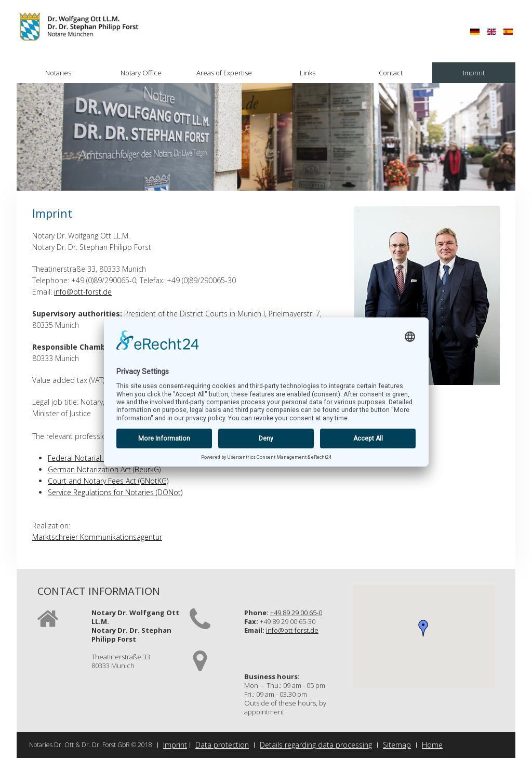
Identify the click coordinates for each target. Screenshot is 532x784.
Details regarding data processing (316, 745)
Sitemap (397, 745)
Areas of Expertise (224, 73)
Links (308, 73)
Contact (391, 73)
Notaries (58, 73)
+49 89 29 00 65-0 (296, 613)
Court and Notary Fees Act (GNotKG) (108, 481)
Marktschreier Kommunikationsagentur (97, 537)
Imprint (474, 73)
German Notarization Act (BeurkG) (104, 469)
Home (432, 745)
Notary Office (141, 73)
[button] (423, 628)
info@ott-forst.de (83, 292)
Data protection (222, 745)
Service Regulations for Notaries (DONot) (115, 492)
